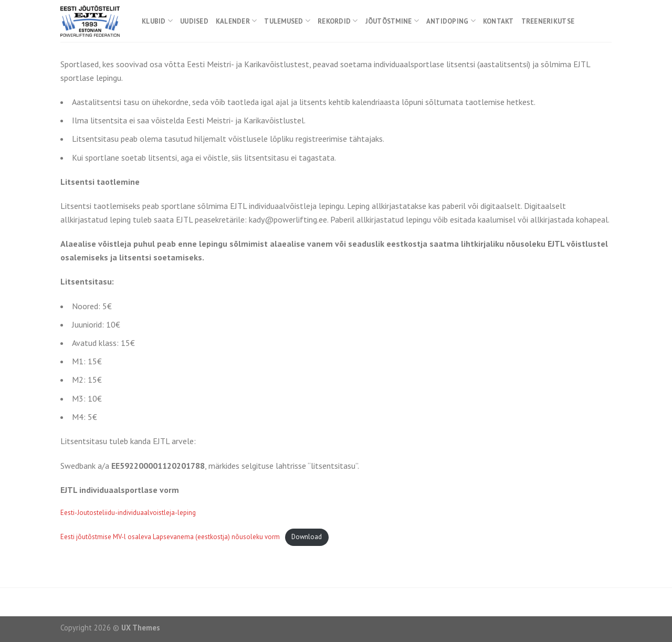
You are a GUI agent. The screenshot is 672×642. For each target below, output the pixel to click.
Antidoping (451, 21)
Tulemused (287, 21)
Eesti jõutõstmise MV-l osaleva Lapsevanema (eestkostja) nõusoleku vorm (170, 537)
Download (307, 537)
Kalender (237, 21)
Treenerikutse (548, 21)
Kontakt (498, 21)
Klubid (157, 21)
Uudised (194, 21)
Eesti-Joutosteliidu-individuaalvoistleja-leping (128, 513)
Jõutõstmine (392, 21)
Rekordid (338, 21)
